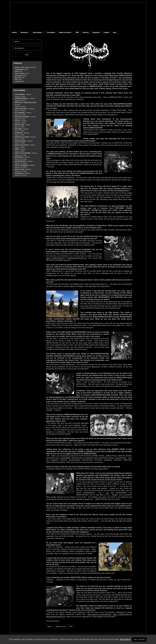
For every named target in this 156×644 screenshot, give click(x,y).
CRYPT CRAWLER (22, 165)
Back (50, 627)
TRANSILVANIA (20, 141)
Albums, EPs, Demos (23, 67)
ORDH (17, 149)
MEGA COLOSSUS (22, 145)
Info (115, 32)
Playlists (96, 32)
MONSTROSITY (20, 161)
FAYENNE (18, 129)
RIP (77, 32)
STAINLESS (19, 173)
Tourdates (51, 32)
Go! (27, 55)
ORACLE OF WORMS (23, 153)
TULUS (17, 121)
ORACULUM (19, 125)
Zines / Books (20, 73)
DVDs (17, 72)
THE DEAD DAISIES (22, 117)
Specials (18, 77)
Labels (106, 32)
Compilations (20, 69)
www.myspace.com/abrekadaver (99, 614)
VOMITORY (19, 133)
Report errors (61, 627)
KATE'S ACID (20, 169)
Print (71, 627)
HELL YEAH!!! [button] (139, 639)
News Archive (65, 32)
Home (14, 32)
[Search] (27, 42)
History (86, 32)
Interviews (37, 32)
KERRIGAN (19, 157)
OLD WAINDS (20, 94)
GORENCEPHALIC (22, 98)
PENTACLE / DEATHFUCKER (25, 102)
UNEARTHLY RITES (22, 137)
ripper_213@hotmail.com (55, 258)
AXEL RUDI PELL (21, 109)
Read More (125, 639)
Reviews (24, 32)
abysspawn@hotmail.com (77, 258)
